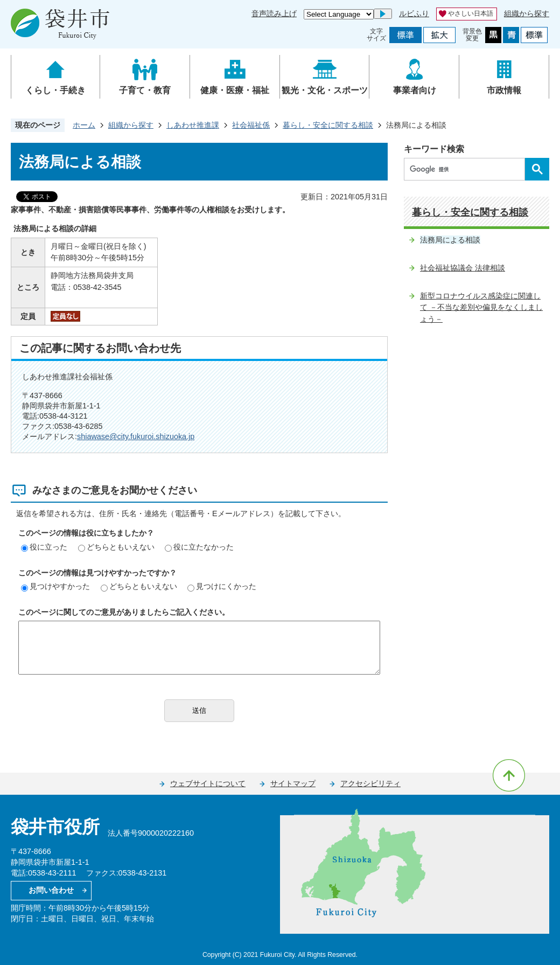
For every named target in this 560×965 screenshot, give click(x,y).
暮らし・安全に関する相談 (328, 125)
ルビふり (414, 13)
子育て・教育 (145, 90)
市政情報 (504, 90)
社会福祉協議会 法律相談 (463, 268)
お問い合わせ (51, 890)
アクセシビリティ (370, 783)
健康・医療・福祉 (235, 90)
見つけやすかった (55, 586)
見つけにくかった (222, 586)
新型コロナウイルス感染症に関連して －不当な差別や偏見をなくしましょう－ (481, 307)
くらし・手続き (55, 90)
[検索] (467, 169)
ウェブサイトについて (208, 783)
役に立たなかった (199, 547)
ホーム (84, 125)
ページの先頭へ (509, 775)
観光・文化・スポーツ (325, 90)
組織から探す (527, 13)
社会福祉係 (251, 125)
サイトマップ (293, 783)
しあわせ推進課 (193, 125)
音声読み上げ (274, 13)
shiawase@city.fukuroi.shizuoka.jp (136, 436)
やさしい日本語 (471, 13)
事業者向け (415, 90)
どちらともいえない (116, 547)
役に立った (44, 547)
